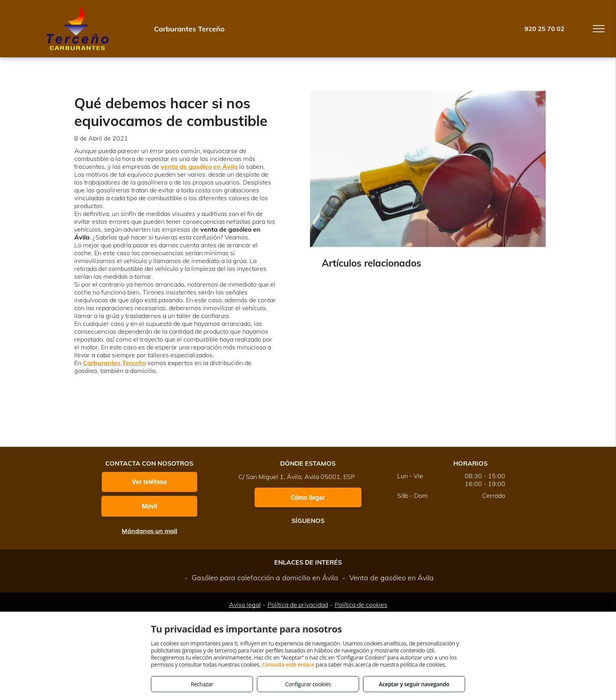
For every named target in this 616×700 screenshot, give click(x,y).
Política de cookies (361, 605)
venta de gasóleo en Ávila (199, 166)
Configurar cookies (308, 684)
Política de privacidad (298, 605)
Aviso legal (245, 605)
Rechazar (202, 684)
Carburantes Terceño (114, 363)
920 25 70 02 (544, 29)
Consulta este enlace (288, 664)
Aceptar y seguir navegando (414, 684)
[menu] (599, 29)
